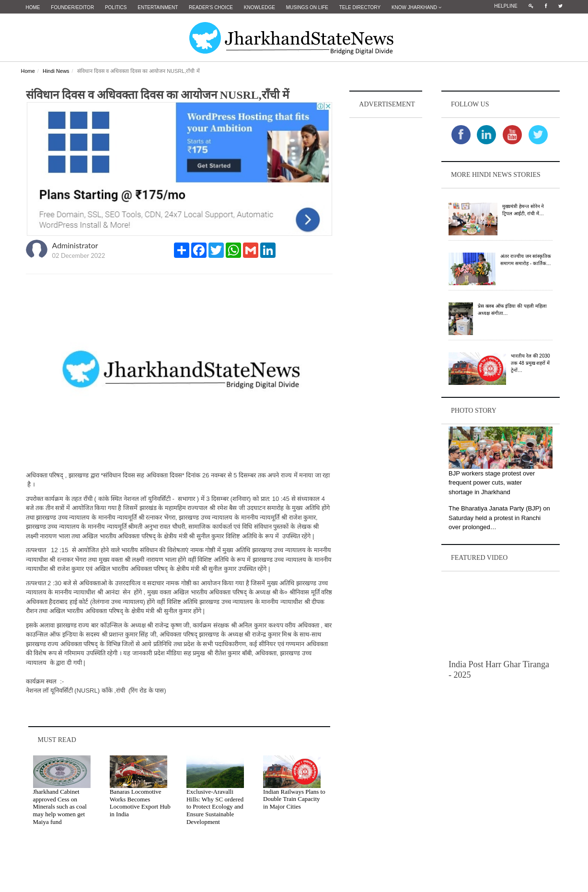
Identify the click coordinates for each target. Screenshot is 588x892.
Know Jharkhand (416, 7)
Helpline (506, 6)
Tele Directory (360, 7)
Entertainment (158, 7)
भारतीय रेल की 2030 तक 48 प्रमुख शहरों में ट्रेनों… (530, 363)
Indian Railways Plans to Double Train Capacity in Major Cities (294, 799)
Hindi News (56, 70)
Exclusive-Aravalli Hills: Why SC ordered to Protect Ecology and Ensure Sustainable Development (215, 806)
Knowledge (259, 7)
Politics (116, 7)
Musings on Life (307, 7)
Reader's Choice (211, 7)
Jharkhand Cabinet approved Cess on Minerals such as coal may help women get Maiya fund (60, 806)
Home (33, 7)
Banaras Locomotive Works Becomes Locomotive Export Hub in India (140, 802)
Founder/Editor (72, 7)
